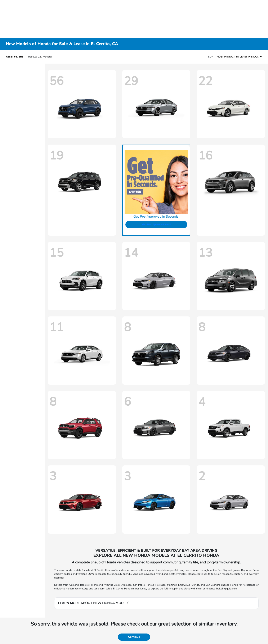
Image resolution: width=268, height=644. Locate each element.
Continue (134, 637)
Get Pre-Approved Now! (156, 225)
